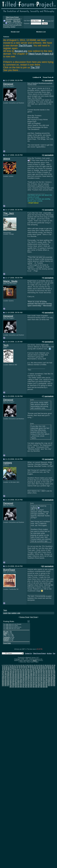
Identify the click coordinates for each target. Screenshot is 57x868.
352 (26, 687)
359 (44, 687)
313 (26, 684)
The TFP (35, 67)
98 (14, 670)
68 (12, 668)
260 (52, 680)
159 (8, 674)
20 (31, 665)
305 (5, 684)
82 (38, 668)
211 (34, 677)
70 (16, 668)
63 (3, 668)
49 (30, 667)
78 (30, 668)
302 (52, 682)
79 (32, 668)
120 (16, 671)
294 (31, 682)
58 (47, 667)
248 (21, 680)
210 (31, 677)
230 (29, 678)
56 (43, 667)
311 (21, 684)
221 (5, 678)
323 (52, 684)
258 (46, 680)
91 (54, 668)
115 (3, 671)
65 (7, 668)
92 (3, 670)
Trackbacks (7, 637)
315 (31, 684)
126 (31, 671)
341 (44, 685)
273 (31, 681)
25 (40, 665)
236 (44, 678)
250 (26, 680)
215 (44, 677)
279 (46, 681)
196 (49, 675)
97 (12, 670)
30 (49, 665)
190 (34, 675)
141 (16, 672)
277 (41, 681)
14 (20, 665)
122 (21, 671)
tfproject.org (21, 51)
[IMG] (5, 634)
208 (26, 677)
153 (46, 672)
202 (11, 677)
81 (36, 668)
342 (46, 685)
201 (8, 677)
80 (34, 668)
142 (18, 672)
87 (47, 668)
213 (39, 677)
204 (16, 677)
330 (16, 685)
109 (41, 670)
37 (8, 667)
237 (46, 678)
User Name (27, 21)
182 (13, 675)
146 (29, 672)
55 (41, 667)
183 (16, 675)
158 (5, 674)
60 (50, 667)
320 (44, 684)
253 (34, 680)
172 (41, 674)
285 (8, 682)
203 (13, 677)
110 (44, 670)
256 (41, 680)
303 (54, 682)
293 (29, 682)
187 (26, 675)
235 (41, 678)
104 (28, 670)
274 (34, 681)
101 (20, 670)
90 (52, 668)
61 (52, 667)
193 (41, 675)
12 (16, 665)
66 (8, 668)
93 (5, 670)
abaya (7, 159)
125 (29, 671)
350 (21, 687)
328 (11, 685)
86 (45, 668)
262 (3, 681)
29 (47, 665)
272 (29, 681)
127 (34, 671)
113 (51, 670)
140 (13, 672)
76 (27, 668)
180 (8, 675)
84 (41, 668)
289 (18, 682)
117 (8, 671)
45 (23, 667)
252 (31, 680)
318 (39, 684)
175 (49, 674)
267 (16, 681)
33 (54, 665)
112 (49, 670)
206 (21, 677)
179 (5, 675)
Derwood (8, 84)
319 (41, 684)
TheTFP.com (25, 46)
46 (25, 667)
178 (3, 675)
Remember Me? (48, 21)
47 (27, 667)
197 (52, 675)
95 (8, 670)
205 (18, 677)
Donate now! (15, 32)
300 (46, 682)
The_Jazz (9, 213)
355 (34, 687)
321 (46, 684)
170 (36, 674)
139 (11, 672)
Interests (9, 21)
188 (29, 675)
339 (39, 685)
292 (26, 682)
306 (8, 684)
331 (18, 685)
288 (16, 682)
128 (36, 671)
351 (23, 687)
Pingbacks (6, 639)
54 (39, 667)
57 (45, 667)
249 (23, 680)
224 (13, 678)
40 (14, 667)
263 (5, 681)
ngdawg (8, 463)
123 (23, 671)
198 (54, 675)
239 (52, 678)
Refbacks (6, 640)
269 (21, 681)
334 (26, 685)
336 (31, 685)
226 (18, 678)
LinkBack (36, 77)
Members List (41, 32)
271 (26, 681)
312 (23, 684)
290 (21, 682)
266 (13, 681)
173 (44, 674)
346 (11, 687)
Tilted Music (17, 21)
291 (23, 682)
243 (8, 680)
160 (11, 674)
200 (5, 677)
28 (45, 665)
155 (52, 672)
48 (28, 667)
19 (29, 665)
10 (12, 665)
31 (51, 665)
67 (10, 668)
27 (43, 665)
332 (21, 685)
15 (22, 665)
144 (23, 672)
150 (39, 672)
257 (44, 680)
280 (49, 681)
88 (49, 668)
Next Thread (34, 617)
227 (21, 678)
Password (27, 24)
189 (31, 675)
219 (54, 677)
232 (34, 678)
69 (14, 668)
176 (52, 674)
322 (49, 684)
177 (54, 674)
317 (36, 684)
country (5, 613)
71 (18, 668)
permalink (49, 80)
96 (10, 670)
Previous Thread (24, 617)
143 (21, 672)
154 (49, 672)
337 (34, 685)
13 (18, 665)
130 (41, 671)
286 (11, 682)
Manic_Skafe (10, 281)
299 (44, 682)
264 (8, 681)
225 (16, 678)
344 (52, 685)
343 (49, 685)
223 (11, 678)
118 (11, 671)
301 (49, 682)
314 (29, 684)
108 (38, 670)
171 (39, 674)
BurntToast (9, 570)
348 (16, 687)
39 (12, 667)
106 (33, 670)
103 (26, 670)
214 (41, 677)
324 (54, 684)
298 (41, 682)
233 (36, 678)
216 (46, 677)
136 (3, 672)
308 (13, 684)
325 (3, 685)
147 (31, 672)
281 (52, 681)
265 (11, 681)
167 (29, 674)
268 (18, 681)
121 (18, 671)
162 (16, 674)
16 (23, 665)
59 (49, 667)
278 (44, 681)
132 (46, 671)
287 (13, 682)
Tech (6, 345)
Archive (49, 653)
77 (28, 668)
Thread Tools (47, 77)
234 (39, 678)
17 (25, 665)
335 (29, 685)
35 (5, 667)
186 (23, 675)
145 (26, 672)
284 (5, 682)
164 (21, 674)
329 (13, 685)
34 (3, 667)
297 (39, 682)
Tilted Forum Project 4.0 (41, 54)
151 (41, 672)
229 (26, 678)
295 (34, 682)
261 (54, 680)
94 (7, 670)
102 (23, 670)
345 (54, 685)
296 (36, 682)
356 (36, 687)
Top (54, 653)
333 (23, 685)
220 (3, 678)
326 (5, 685)
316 (34, 684)
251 (29, 680)
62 (54, 667)
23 (36, 665)
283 (3, 682)
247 (18, 680)
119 (13, 671)
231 (31, 678)
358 (41, 687)
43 (19, 667)
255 (39, 680)
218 (52, 677)
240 (54, 678)
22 (34, 665)
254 (36, 680)
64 (5, 668)
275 (36, 681)
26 (42, 665)
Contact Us (28, 653)
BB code (6, 632)
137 (5, 672)
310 (18, 684)
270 (23, 681)
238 (49, 678)
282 (54, 681)
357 (39, 687)
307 (11, 684)
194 (44, 675)
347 (13, 687)
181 (11, 675)
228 (23, 678)
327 (8, 685)
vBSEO (35, 660)
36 (7, 667)
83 (39, 668)
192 (39, 675)
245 (13, 680)
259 (49, 680)
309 (16, 684)
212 (36, 677)
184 (18, 675)
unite (19, 613)
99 (16, 670)
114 (54, 670)
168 (31, 674)
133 (49, 671)
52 (36, 667)
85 (43, 668)
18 (27, 665)
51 (34, 667)
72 (19, 668)
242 (5, 680)
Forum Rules (7, 643)
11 (14, 665)
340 (41, 685)
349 (18, 687)
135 (54, 671)
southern (14, 613)
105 (31, 670)
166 (26, 674)
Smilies (5, 633)
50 (32, 667)
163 (18, 674)
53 (38, 667)
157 (3, 674)
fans (10, 613)
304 (3, 684)
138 (8, 672)
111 (46, 670)
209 (29, 677)
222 (8, 678)
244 (11, 680)
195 (46, 675)
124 (26, 671)
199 (3, 677)
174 (46, 674)
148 (34, 672)
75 (25, 668)
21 (33, 665)
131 (44, 671)
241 (3, 680)
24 (38, 665)
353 (29, 687)
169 (34, 674)
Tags (5, 610)
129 (39, 671)
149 (36, 672)
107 (36, 670)
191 (36, 675)
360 (46, 687)
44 (21, 667)
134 (52, 671)
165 (23, 674)
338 (36, 685)
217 (49, 677)
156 (54, 672)
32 (53, 665)
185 (21, 675)
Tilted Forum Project (39, 653)
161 (13, 674)
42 (18, 667)
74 (23, 668)
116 (5, 671)
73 (21, 668)
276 (39, 681)
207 (23, 677)
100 (18, 670)
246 (16, 680)
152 (44, 672)
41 (16, 667)
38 (10, 667)
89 (50, 668)
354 (31, 687)
